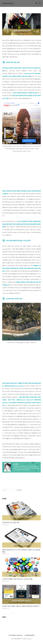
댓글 (4, 617)
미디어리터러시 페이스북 (15, 635)
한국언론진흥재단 (29, 635)
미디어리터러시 (8, 3)
